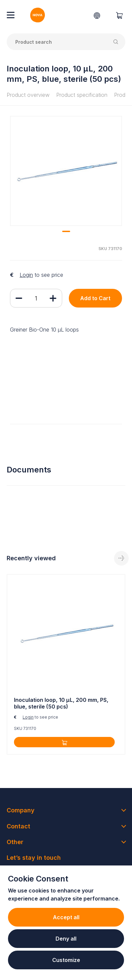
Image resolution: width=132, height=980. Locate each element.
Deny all (66, 939)
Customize (66, 960)
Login (26, 275)
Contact (18, 826)
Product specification (82, 95)
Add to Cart (95, 298)
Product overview (28, 95)
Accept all (66, 917)
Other (15, 842)
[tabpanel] (66, 171)
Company (21, 810)
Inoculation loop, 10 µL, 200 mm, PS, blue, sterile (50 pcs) (61, 703)
